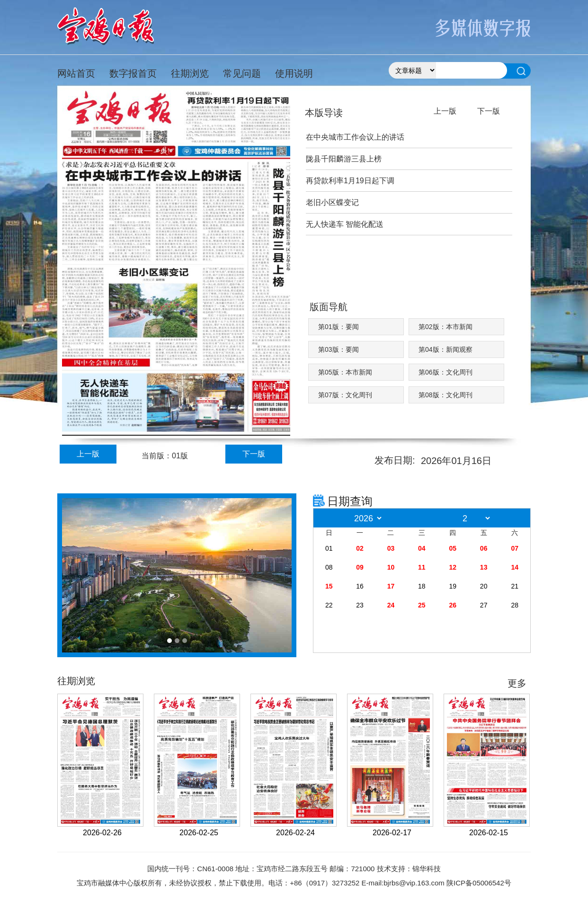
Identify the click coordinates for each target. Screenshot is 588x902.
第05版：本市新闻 (345, 372)
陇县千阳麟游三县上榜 (344, 159)
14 (515, 567)
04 (422, 548)
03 (391, 548)
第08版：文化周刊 (445, 395)
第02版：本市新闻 (445, 327)
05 (453, 548)
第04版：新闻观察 (445, 349)
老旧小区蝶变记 (332, 202)
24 (391, 605)
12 (453, 567)
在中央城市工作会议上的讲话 (355, 137)
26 (453, 605)
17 (391, 586)
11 (422, 567)
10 (391, 567)
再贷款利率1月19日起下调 (350, 181)
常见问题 (242, 73)
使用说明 (294, 73)
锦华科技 (427, 869)
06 (484, 548)
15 (329, 586)
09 (360, 567)
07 (515, 548)
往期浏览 (190, 73)
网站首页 (76, 73)
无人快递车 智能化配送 (345, 224)
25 (422, 605)
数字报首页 (133, 73)
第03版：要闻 (339, 349)
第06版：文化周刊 (445, 372)
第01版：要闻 (339, 327)
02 (360, 548)
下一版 (254, 454)
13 (484, 567)
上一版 (88, 454)
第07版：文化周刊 (345, 395)
